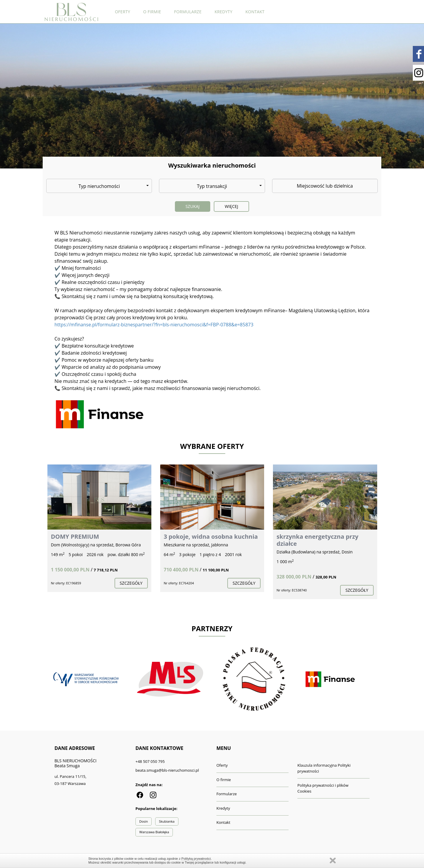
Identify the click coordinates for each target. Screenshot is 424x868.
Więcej (231, 206)
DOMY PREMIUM (75, 536)
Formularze (188, 12)
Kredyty (224, 12)
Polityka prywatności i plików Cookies (323, 788)
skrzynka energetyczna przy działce (317, 540)
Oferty (122, 12)
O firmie (152, 12)
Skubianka (167, 821)
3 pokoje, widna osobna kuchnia (211, 536)
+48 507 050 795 (150, 761)
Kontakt (255, 12)
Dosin (144, 821)
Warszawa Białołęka (154, 832)
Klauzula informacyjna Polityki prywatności (324, 768)
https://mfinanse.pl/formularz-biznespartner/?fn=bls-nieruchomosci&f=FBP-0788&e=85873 (154, 325)
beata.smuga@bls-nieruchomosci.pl (167, 770)
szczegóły (131, 583)
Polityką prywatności (196, 859)
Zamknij (333, 860)
